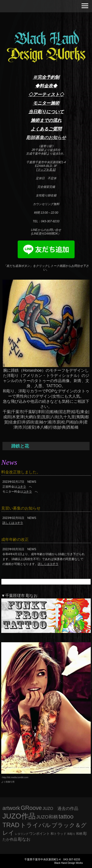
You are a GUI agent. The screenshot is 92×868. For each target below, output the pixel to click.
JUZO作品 (19, 816)
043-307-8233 (72, 859)
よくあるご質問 (46, 129)
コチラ (22, 487)
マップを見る (46, 170)
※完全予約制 (46, 77)
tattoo (66, 816)
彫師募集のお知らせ (46, 138)
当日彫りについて (46, 112)
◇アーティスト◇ (46, 95)
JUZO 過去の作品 (60, 809)
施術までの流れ (46, 120)
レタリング (22, 834)
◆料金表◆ (46, 86)
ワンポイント (39, 834)
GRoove (31, 808)
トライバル (35, 825)
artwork (11, 808)
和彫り (71, 834)
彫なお (24, 839)
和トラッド (59, 834)
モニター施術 (46, 103)
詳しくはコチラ (13, 523)
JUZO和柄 (47, 817)
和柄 (79, 834)
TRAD (11, 825)
